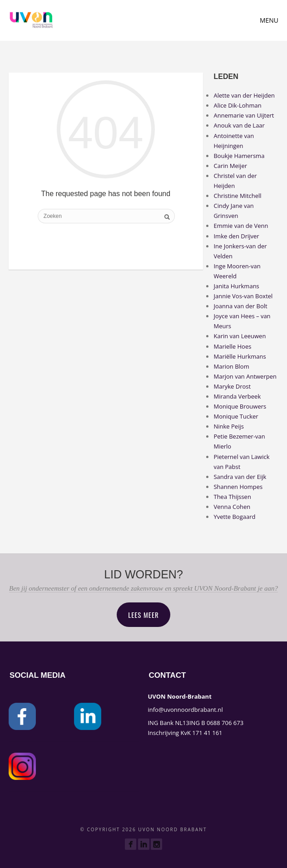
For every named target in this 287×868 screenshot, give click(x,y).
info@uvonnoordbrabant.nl (185, 710)
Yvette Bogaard (234, 517)
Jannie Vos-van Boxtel (243, 296)
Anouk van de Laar (239, 125)
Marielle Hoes (232, 346)
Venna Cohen (232, 507)
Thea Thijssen (232, 497)
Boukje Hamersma (239, 156)
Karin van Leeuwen (240, 336)
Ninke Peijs (228, 426)
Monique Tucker (236, 416)
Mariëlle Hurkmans (240, 356)
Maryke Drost (232, 386)
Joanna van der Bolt (240, 306)
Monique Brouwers (240, 406)
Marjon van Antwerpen (245, 376)
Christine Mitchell (237, 196)
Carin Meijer (230, 166)
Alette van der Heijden (244, 95)
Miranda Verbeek (237, 396)
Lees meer (143, 615)
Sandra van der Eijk (240, 477)
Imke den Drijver (236, 236)
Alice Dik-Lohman (237, 105)
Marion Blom (231, 366)
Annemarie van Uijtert (244, 115)
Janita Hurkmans (236, 286)
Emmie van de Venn (241, 226)
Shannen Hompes (238, 487)
